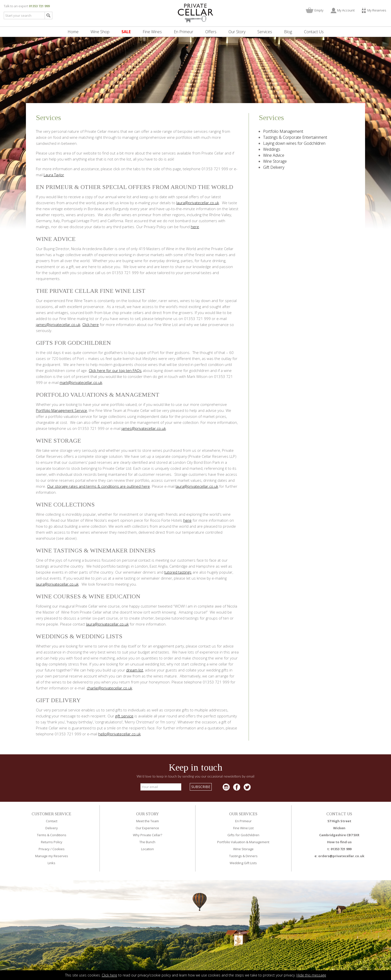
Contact (52, 821)
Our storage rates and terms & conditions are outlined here (98, 486)
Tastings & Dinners (243, 856)
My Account (346, 10)
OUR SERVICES (243, 814)
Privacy (44, 849)
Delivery (52, 828)
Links (51, 863)
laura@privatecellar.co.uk (198, 203)
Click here (109, 975)
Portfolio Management (283, 131)
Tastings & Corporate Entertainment (295, 137)
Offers (211, 32)
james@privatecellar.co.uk (58, 325)
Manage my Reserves (52, 856)
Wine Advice (274, 155)
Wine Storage (275, 161)
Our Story (237, 32)
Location (147, 849)
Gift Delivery (274, 167)
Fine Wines (152, 32)
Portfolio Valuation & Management (243, 842)
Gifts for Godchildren (243, 835)
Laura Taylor (54, 175)
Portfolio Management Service (61, 410)
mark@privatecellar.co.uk (81, 382)
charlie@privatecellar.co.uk (109, 688)
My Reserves (377, 10)
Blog (288, 32)
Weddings (272, 149)
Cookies (58, 849)
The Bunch (147, 842)
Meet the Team (147, 821)
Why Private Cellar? (147, 835)
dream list (135, 670)
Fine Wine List (243, 828)
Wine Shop (100, 32)
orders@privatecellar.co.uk (341, 856)
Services (265, 32)
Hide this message (311, 975)
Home (73, 32)
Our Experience (147, 828)
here (195, 227)
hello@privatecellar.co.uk (119, 734)
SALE (126, 32)
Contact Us (314, 32)
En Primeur (184, 32)
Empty (319, 10)
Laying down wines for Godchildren (294, 143)
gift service (124, 716)
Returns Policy (52, 842)
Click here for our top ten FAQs (115, 370)
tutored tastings (178, 572)
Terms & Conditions (52, 835)
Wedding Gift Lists (243, 863)
